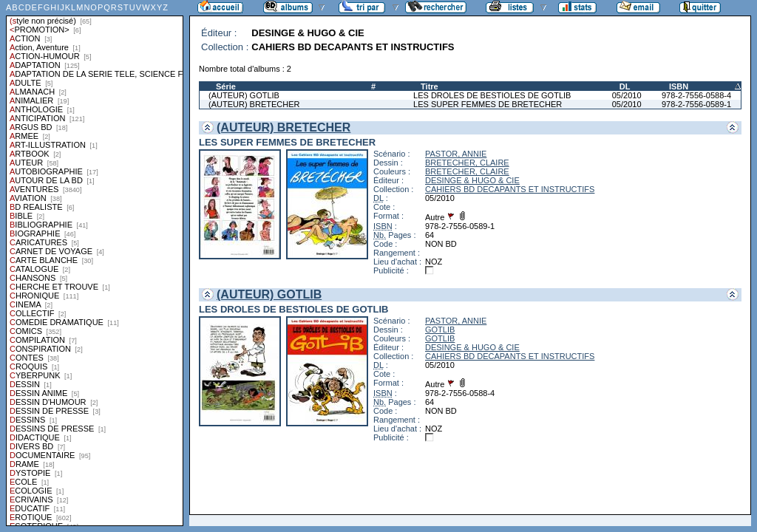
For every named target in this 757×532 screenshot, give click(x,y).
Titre (430, 86)
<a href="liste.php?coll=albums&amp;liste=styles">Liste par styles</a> (95, 263)
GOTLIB (440, 330)
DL (625, 86)
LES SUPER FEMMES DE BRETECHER (488, 104)
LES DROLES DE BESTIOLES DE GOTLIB (492, 95)
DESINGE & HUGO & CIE (472, 180)
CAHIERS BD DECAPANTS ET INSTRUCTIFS (510, 189)
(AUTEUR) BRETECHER (254, 104)
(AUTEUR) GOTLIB (244, 95)
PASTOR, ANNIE (456, 154)
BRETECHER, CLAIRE (467, 163)
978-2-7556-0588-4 (696, 95)
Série (226, 86)
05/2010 (627, 95)
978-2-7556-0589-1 (696, 104)
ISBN (679, 86)
